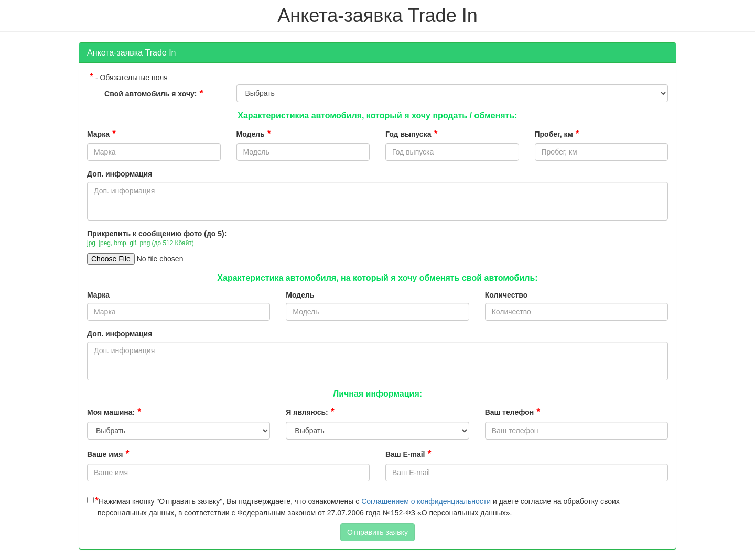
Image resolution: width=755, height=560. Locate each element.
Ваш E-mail (408, 454)
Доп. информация (120, 174)
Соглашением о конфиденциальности (426, 501)
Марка (101, 134)
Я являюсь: (310, 412)
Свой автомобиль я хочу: (154, 93)
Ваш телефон (513, 412)
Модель (254, 134)
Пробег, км (557, 134)
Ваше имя (108, 454)
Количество (506, 295)
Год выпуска (411, 134)
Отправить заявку (377, 532)
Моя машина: (114, 412)
